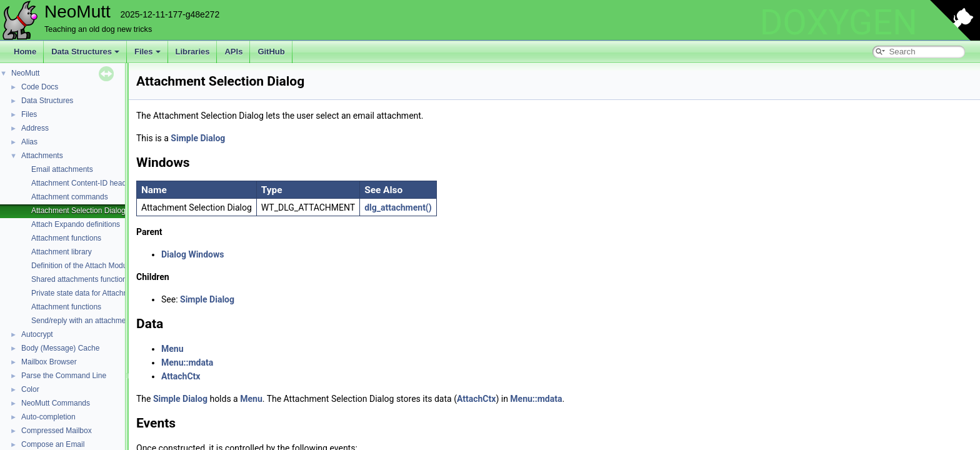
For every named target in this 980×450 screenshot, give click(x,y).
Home (25, 52)
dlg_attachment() (398, 207)
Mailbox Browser (49, 362)
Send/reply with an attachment (82, 321)
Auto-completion (48, 417)
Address (35, 128)
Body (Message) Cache (60, 348)
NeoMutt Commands (56, 403)
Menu (172, 349)
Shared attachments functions (81, 279)
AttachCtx (181, 376)
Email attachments (62, 169)
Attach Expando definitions (76, 224)
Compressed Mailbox (57, 431)
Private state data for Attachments (87, 293)
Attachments (42, 156)
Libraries (193, 52)
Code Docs (40, 87)
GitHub (271, 52)
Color (30, 389)
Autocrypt (37, 334)
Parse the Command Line (64, 376)
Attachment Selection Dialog (78, 211)
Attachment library (62, 252)
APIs (233, 52)
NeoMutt (25, 73)
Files (147, 52)
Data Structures (85, 52)
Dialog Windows (192, 254)
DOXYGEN (838, 22)
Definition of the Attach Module (82, 266)
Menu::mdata (187, 362)
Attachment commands (70, 197)
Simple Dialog (198, 138)
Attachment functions (66, 238)
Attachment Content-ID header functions (98, 183)
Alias (29, 142)
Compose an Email (53, 444)
